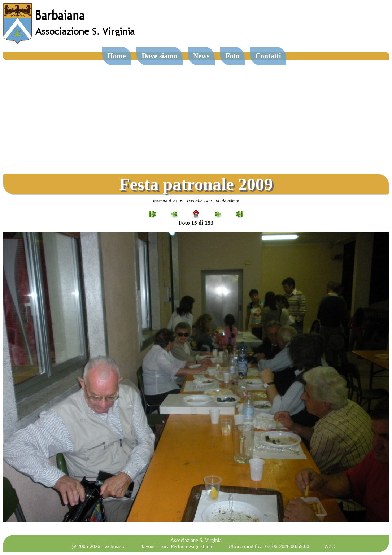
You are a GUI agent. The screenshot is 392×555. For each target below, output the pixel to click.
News (201, 56)
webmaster (116, 546)
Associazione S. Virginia (196, 540)
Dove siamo (160, 56)
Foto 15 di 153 (196, 223)
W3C (329, 546)
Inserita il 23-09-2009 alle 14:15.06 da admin (196, 201)
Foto (232, 56)
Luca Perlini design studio (186, 546)
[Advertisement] (196, 114)
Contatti (268, 56)
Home (117, 56)
